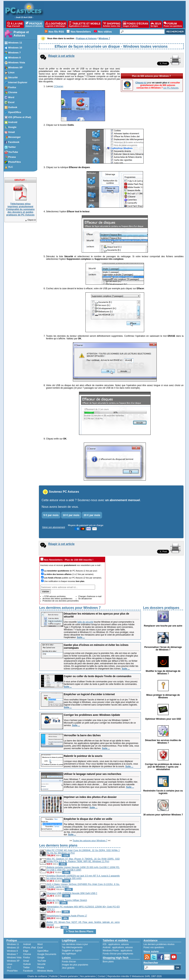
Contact (101, 976)
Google (41, 958)
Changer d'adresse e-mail (90, 596)
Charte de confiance (37, 976)
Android (27, 944)
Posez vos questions (154, 947)
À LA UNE (15, 24)
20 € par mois (92, 515)
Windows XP (13, 961)
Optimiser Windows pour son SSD (163, 719)
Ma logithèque (69, 954)
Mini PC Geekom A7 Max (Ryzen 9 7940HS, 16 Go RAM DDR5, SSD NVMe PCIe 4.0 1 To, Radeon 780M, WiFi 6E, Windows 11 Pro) (83, 860)
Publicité (53, 976)
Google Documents (47, 954)
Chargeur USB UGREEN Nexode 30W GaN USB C (72, 893)
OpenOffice (43, 951)
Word (40, 944)
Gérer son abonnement (54, 527)
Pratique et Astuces (21, 34)
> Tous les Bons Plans (80, 931)
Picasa (41, 967)
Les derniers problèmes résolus (159, 944)
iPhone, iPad (29, 948)
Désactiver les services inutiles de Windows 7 (163, 742)
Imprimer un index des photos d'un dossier (90, 797)
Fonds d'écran (69, 962)
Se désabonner (85, 599)
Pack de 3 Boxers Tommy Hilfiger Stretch (67, 900)
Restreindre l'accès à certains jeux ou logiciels (163, 792)
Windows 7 (12, 954)
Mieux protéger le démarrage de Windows (163, 696)
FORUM (173, 24)
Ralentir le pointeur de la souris (83, 756)
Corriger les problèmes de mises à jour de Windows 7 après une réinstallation (163, 767)
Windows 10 (13, 948)
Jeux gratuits (68, 968)
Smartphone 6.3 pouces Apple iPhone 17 (67, 916)
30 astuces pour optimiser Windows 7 (163, 815)
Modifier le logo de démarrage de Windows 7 (163, 672)
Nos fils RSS (56, 32)
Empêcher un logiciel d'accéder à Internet (89, 694)
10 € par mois (71, 515)
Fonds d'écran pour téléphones (118, 954)
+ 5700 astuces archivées (54, 596)
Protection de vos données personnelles (61, 601)
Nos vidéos (105, 32)
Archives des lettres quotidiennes (57, 599)
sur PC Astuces (171, 88)
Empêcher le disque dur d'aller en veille (88, 819)
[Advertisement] (152, 869)
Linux (10, 964)
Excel (40, 948)
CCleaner (59, 86)
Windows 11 (13, 944)
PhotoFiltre (12, 971)
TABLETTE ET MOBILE (85, 24)
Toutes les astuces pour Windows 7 (90, 841)
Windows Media (45, 971)
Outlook (27, 964)
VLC (9, 967)
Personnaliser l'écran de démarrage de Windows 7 (163, 648)
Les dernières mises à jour (75, 944)
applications (114, 944)
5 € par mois (51, 515)
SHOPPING (112, 24)
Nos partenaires (88, 976)
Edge (26, 951)
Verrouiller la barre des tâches (82, 735)
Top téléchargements (72, 947)
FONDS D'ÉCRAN (136, 24)
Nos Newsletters (81, 32)
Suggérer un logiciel (72, 951)
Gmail (26, 961)
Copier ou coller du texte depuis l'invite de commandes (98, 676)
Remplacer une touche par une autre (163, 626)
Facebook (28, 971)
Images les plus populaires (75, 965)
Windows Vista (14, 958)
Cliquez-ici (30, 220)
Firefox (26, 958)
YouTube (42, 961)
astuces (125, 944)
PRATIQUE (34, 24)
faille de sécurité (85, 622)
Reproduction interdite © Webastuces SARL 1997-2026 (135, 976)
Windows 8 (12, 951)
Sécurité (41, 964)
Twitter (26, 967)
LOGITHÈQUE (56, 24)
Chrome (27, 954)
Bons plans (108, 962)
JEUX (156, 24)
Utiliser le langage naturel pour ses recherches (93, 774)
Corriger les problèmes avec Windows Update (92, 715)
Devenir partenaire (69, 976)
